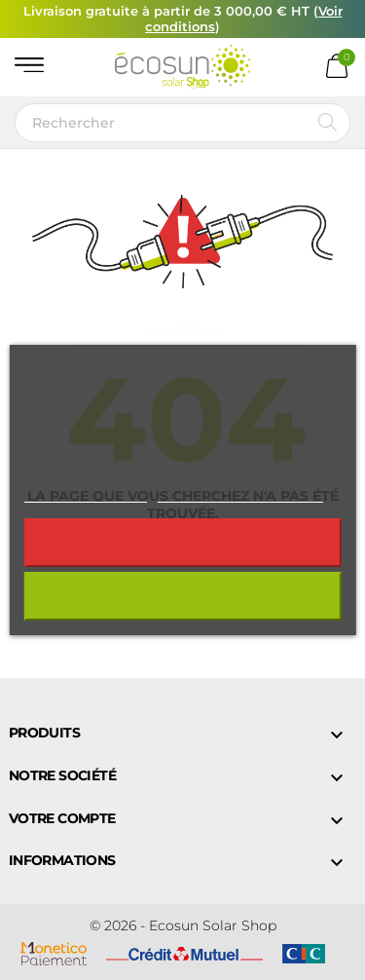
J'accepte (182, 596)
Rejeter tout (182, 542)
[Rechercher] (182, 123)
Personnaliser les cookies (240, 493)
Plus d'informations (85, 493)
